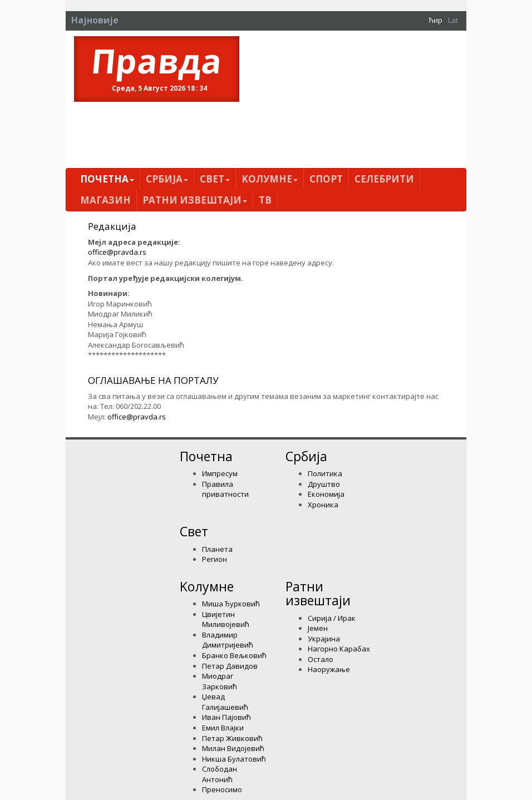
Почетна (107, 179)
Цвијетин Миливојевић (226, 619)
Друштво (324, 484)
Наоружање (329, 669)
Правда (157, 61)
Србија (167, 179)
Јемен (318, 628)
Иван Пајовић (226, 717)
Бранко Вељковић (234, 655)
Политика (325, 473)
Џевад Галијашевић (225, 702)
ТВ (265, 200)
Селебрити (384, 179)
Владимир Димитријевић (228, 640)
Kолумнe (270, 179)
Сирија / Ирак (332, 618)
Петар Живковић (232, 738)
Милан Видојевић (233, 748)
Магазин (105, 200)
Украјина (324, 639)
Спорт (326, 179)
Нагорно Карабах (339, 649)
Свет (215, 179)
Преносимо (222, 789)
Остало (321, 659)
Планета (217, 549)
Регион (215, 559)
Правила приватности (225, 489)
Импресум (220, 473)
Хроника (323, 505)
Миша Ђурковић (231, 604)
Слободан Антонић (220, 774)
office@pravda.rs (117, 252)
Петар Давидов (230, 666)
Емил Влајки (223, 728)
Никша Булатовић (234, 759)
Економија (326, 494)
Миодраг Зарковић (220, 681)
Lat (453, 20)
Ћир (435, 20)
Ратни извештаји (195, 200)
